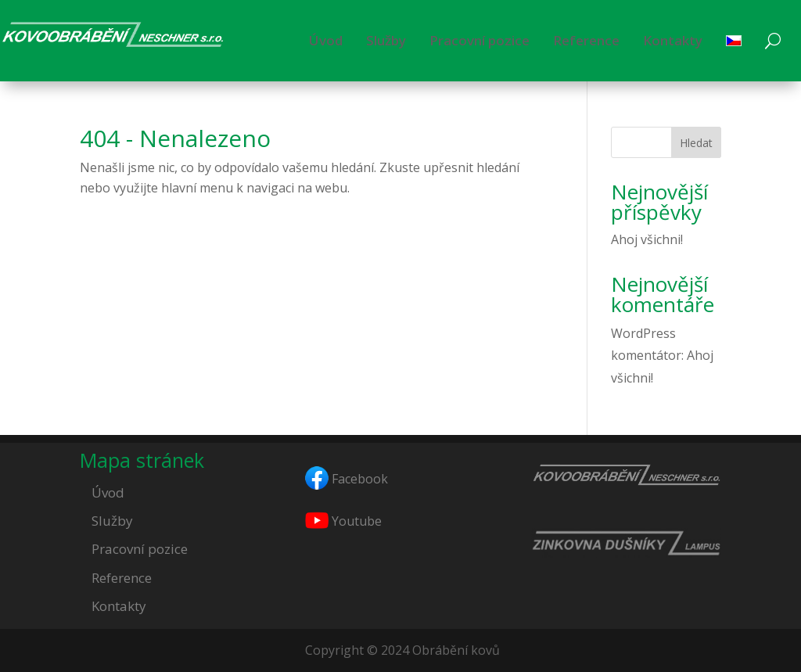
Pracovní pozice (480, 40)
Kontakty (673, 40)
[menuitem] (734, 41)
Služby (386, 40)
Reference (586, 40)
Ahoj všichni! (647, 239)
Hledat (696, 143)
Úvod (326, 40)
